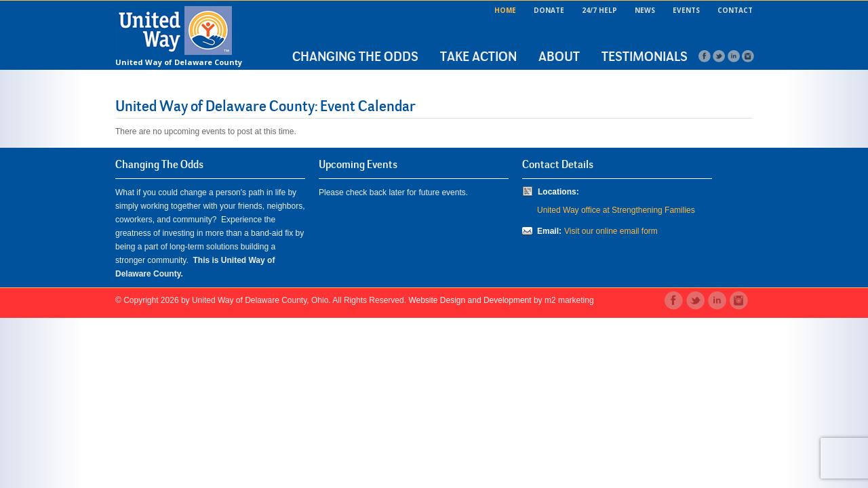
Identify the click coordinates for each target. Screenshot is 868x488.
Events (686, 10)
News (645, 10)
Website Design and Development (470, 300)
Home (505, 10)
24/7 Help (599, 10)
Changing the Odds (355, 56)
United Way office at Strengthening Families (616, 210)
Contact (735, 10)
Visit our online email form (611, 231)
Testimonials (645, 56)
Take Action (478, 56)
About (559, 56)
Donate (549, 10)
